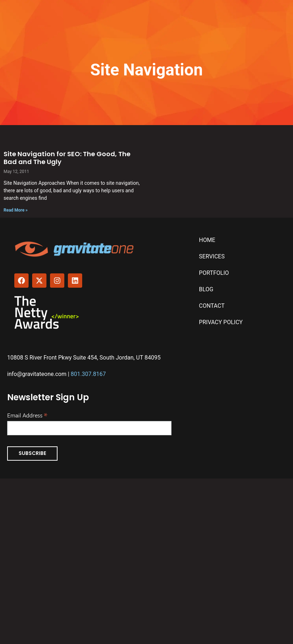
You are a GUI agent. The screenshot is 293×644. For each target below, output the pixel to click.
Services (212, 256)
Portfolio (214, 273)
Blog (206, 289)
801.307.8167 (88, 374)
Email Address (27, 415)
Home (207, 240)
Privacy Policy (221, 322)
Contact (212, 306)
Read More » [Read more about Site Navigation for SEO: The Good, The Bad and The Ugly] (16, 210)
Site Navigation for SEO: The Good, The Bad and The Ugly (67, 158)
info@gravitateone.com (37, 374)
